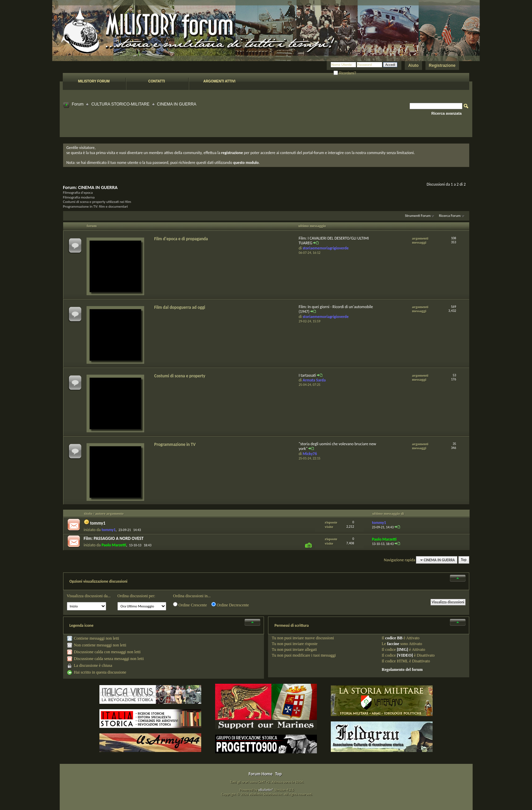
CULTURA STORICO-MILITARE (120, 104)
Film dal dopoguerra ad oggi (180, 307)
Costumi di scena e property (180, 376)
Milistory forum (94, 81)
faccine (393, 644)
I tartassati (307, 375)
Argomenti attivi (219, 81)
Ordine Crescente (190, 605)
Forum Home (261, 774)
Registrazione (442, 65)
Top (464, 560)
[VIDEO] (405, 655)
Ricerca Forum (450, 216)
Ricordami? (345, 73)
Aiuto (413, 65)
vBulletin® (266, 790)
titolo (88, 513)
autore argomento (110, 513)
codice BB (394, 638)
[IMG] (403, 649)
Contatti (157, 81)
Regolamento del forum (402, 670)
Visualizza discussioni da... (89, 596)
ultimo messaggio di (388, 513)
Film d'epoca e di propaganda (181, 239)
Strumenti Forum (418, 216)
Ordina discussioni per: (136, 596)
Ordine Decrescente (230, 605)
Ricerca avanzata (446, 113)
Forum (78, 104)
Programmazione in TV (175, 444)
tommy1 (98, 523)
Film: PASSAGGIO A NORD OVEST (114, 538)
